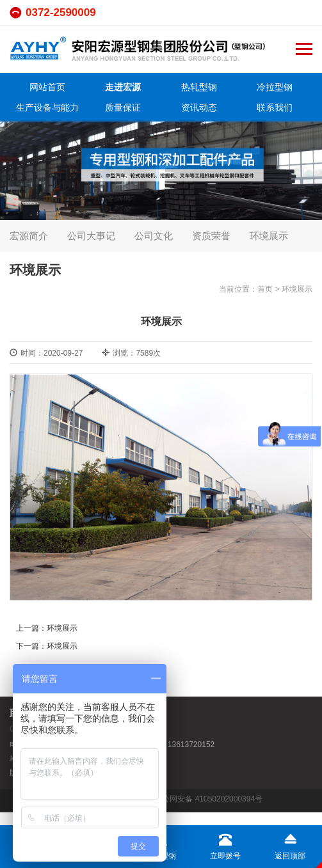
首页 (265, 289)
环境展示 (269, 236)
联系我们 (275, 107)
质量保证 (123, 107)
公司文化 (154, 236)
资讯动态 (199, 107)
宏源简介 (29, 236)
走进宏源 (123, 87)
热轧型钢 (199, 87)
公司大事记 (91, 236)
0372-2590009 (61, 12)
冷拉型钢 (275, 87)
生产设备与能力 (47, 107)
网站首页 (47, 87)
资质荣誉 (211, 236)
